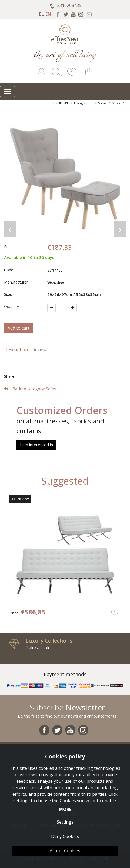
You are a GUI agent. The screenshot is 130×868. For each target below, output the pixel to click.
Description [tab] (16, 350)
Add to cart (19, 328)
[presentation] (10, 229)
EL (41, 14)
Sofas (102, 103)
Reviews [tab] (41, 350)
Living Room (83, 103)
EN (48, 14)
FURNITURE (60, 103)
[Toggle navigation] (8, 91)
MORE (65, 809)
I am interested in (36, 445)
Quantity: (12, 306)
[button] (71, 76)
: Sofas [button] (30, 389)
